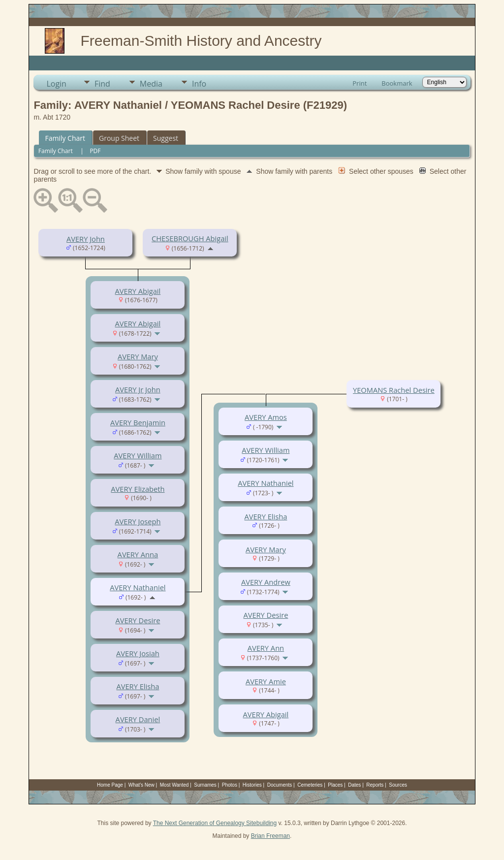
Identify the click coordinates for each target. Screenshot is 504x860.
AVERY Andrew (266, 582)
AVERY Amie (266, 681)
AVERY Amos (266, 417)
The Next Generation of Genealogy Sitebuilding (215, 823)
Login (56, 84)
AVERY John (86, 239)
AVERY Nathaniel (138, 587)
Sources (398, 785)
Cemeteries (310, 785)
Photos (230, 785)
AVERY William (138, 455)
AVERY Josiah (138, 653)
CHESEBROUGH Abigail (190, 238)
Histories (252, 785)
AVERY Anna (138, 554)
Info (199, 84)
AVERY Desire (138, 620)
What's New (142, 785)
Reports (375, 785)
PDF (95, 151)
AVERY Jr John (138, 389)
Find (102, 84)
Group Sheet (119, 138)
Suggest (166, 138)
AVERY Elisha (138, 686)
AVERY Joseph (138, 521)
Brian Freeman (270, 836)
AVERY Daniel (138, 719)
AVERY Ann (266, 648)
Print (360, 83)
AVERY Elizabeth (138, 489)
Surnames (205, 785)
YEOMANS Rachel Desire (394, 390)
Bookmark (397, 83)
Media (151, 84)
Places (335, 785)
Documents (280, 785)
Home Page (110, 785)
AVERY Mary (138, 356)
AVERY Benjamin (138, 422)
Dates (354, 785)
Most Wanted (174, 785)
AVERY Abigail (138, 291)
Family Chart (65, 138)
